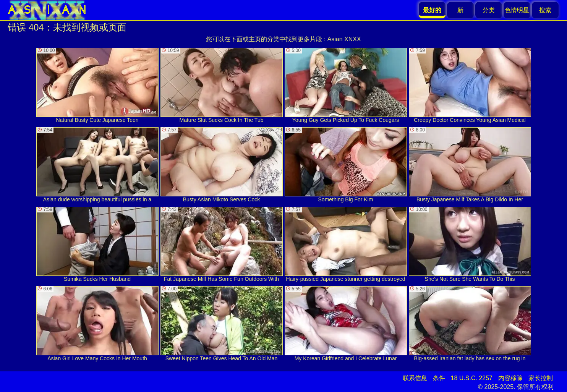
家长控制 (541, 378)
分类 (489, 10)
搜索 (545, 10)
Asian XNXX (344, 39)
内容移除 (510, 378)
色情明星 (517, 10)
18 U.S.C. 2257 (472, 378)
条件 (439, 378)
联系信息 (415, 378)
